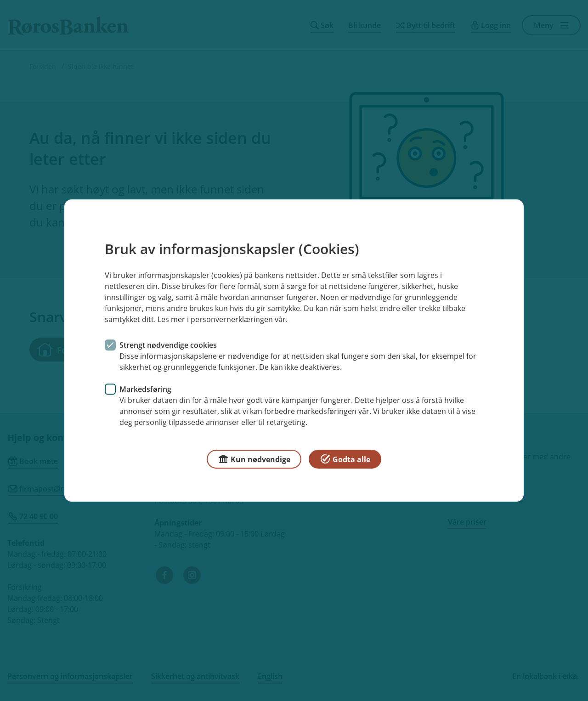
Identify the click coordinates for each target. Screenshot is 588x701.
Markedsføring (145, 389)
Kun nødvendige (254, 459)
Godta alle (345, 459)
